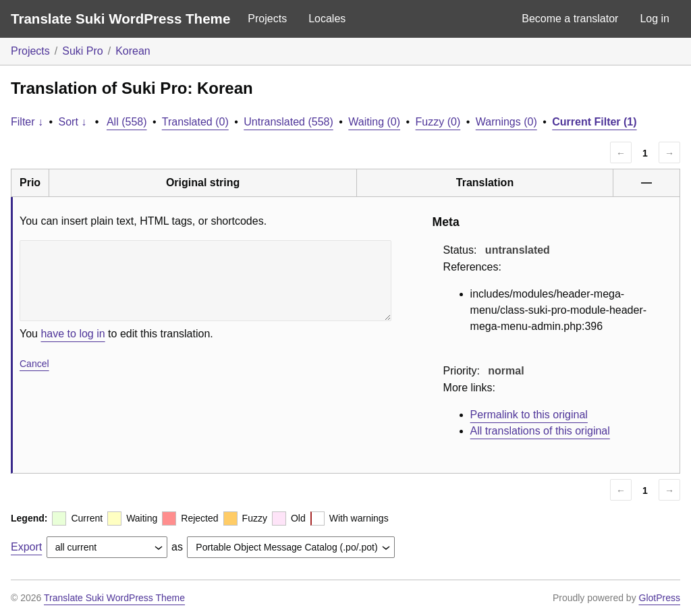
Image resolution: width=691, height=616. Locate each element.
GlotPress (660, 598)
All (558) (127, 122)
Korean (133, 51)
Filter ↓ (27, 122)
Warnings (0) (506, 122)
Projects (267, 19)
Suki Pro (82, 51)
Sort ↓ (73, 122)
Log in (655, 19)
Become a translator (570, 19)
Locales (327, 19)
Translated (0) (195, 122)
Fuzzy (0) (438, 122)
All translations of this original (540, 431)
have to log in (73, 334)
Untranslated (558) (288, 122)
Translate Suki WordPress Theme (120, 19)
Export (26, 547)
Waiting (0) (374, 122)
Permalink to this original (529, 415)
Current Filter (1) (594, 122)
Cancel (34, 364)
